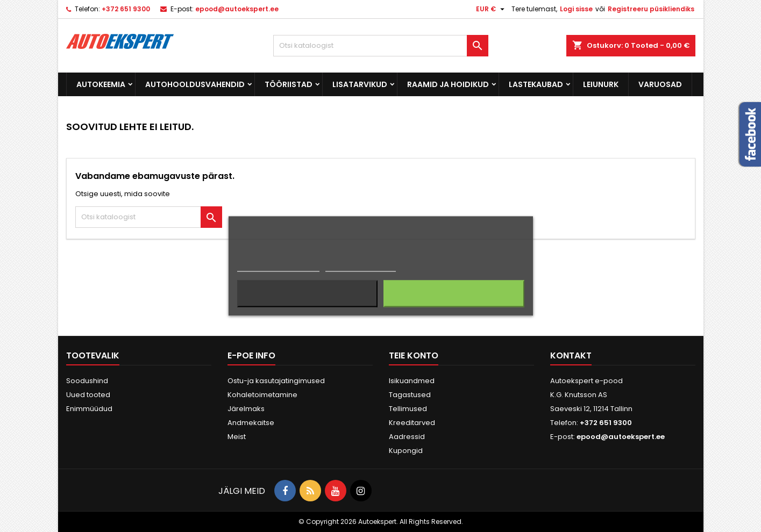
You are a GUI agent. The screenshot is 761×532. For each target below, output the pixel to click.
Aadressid (407, 437)
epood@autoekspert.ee (237, 9)
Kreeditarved (412, 423)
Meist (237, 437)
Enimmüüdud (89, 409)
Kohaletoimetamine (262, 395)
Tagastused (410, 395)
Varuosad (660, 84)
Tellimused (408, 409)
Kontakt (571, 355)
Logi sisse (576, 9)
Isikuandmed (412, 381)
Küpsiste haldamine (361, 267)
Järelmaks (246, 409)
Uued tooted (88, 395)
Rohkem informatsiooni (278, 267)
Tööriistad (289, 84)
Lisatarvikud (360, 84)
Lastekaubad (536, 84)
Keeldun (307, 294)
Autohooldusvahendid (195, 84)
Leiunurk (601, 84)
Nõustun (454, 294)
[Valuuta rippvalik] (492, 9)
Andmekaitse (251, 423)
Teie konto (414, 355)
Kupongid (406, 451)
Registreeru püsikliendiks (651, 9)
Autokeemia (101, 84)
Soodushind (87, 381)
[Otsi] (381, 46)
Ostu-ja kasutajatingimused (276, 381)
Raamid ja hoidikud (448, 84)
